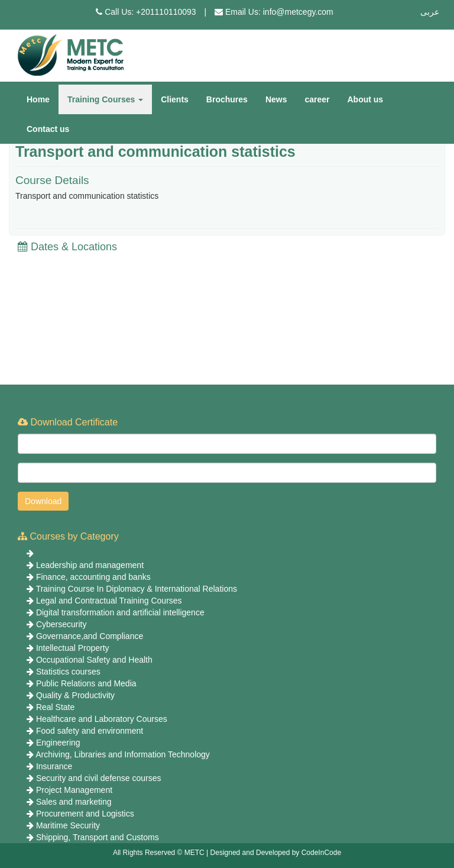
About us (366, 99)
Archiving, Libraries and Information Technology (123, 754)
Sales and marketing (74, 802)
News (276, 99)
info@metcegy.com (298, 12)
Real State (55, 707)
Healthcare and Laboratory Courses (102, 719)
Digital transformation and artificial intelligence (120, 612)
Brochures (227, 99)
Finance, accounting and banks (93, 577)
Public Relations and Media (86, 683)
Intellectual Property (73, 648)
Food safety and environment (90, 731)
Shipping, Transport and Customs (98, 837)
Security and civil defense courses (99, 778)
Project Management (74, 790)
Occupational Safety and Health (94, 660)
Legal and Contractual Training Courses (109, 601)
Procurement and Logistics (85, 814)
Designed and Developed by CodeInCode (276, 853)
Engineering (58, 743)
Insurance (54, 766)
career (317, 99)
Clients (175, 99)
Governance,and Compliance (90, 636)
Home (38, 99)
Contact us (48, 129)
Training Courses (105, 99)
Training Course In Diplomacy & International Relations (137, 589)
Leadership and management (90, 565)
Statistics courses (68, 672)
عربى (430, 12)
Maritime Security (68, 825)
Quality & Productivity (75, 695)
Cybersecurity (61, 624)
